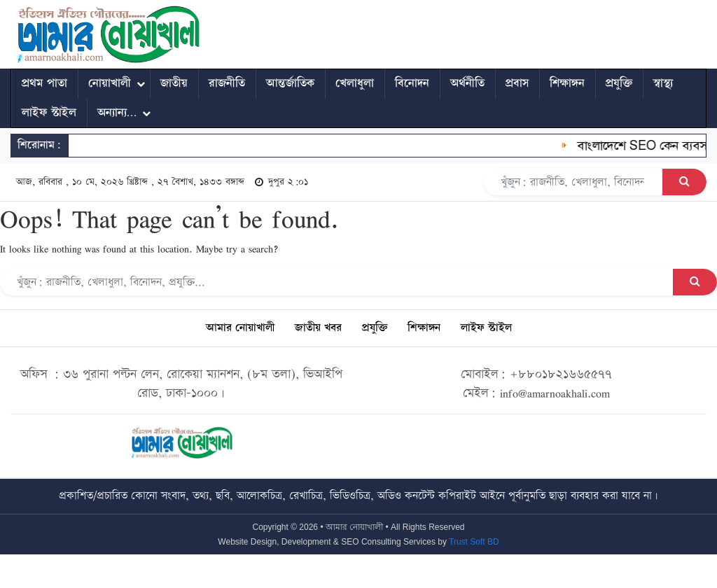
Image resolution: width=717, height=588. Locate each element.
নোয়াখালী (110, 83)
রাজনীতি (227, 83)
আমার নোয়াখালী (240, 328)
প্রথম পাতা (44, 83)
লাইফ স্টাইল (49, 113)
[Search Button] (684, 182)
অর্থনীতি (467, 83)
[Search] (573, 182)
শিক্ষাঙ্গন (567, 83)
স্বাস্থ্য (663, 83)
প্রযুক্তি (619, 83)
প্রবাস (517, 83)
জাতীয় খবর (318, 328)
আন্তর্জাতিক (290, 83)
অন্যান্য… (117, 113)
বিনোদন (412, 83)
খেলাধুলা (355, 83)
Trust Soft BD (474, 542)
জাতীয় (174, 83)
